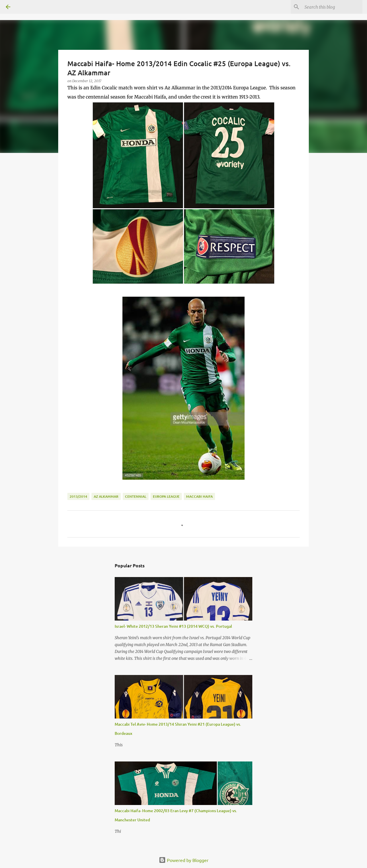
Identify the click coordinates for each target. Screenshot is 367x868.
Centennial (136, 496)
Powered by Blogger (184, 860)
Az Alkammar (106, 496)
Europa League (166, 496)
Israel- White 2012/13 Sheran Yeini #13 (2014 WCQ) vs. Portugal (173, 626)
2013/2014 (78, 496)
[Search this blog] (332, 7)
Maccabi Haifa (199, 496)
